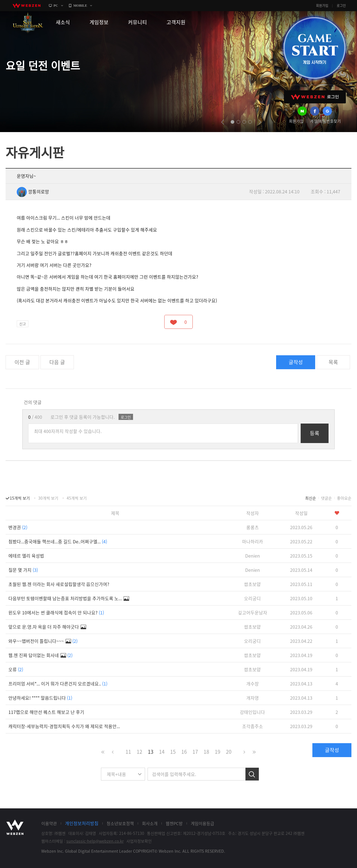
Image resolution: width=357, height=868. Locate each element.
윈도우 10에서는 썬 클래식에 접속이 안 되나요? (56, 612)
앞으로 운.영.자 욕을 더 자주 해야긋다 (47, 627)
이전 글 (22, 362)
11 (128, 752)
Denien (253, 556)
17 (195, 752)
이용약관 (49, 823)
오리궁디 (252, 598)
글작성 (296, 362)
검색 (252, 774)
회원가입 (322, 6)
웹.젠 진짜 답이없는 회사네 (40, 655)
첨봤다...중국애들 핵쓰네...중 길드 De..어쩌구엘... (58, 541)
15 (173, 752)
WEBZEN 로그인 (315, 97)
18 (206, 752)
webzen (26, 6)
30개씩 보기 (48, 498)
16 (184, 752)
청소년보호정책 (120, 823)
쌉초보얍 (252, 584)
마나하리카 (253, 541)
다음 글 (57, 362)
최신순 (311, 498)
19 (218, 752)
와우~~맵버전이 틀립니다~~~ (43, 641)
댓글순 (326, 498)
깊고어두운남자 (253, 612)
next (260, 122)
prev (223, 122)
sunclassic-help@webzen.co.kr (95, 841)
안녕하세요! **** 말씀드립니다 (40, 698)
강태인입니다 (252, 712)
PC (56, 6)
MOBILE (80, 6)
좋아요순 (344, 498)
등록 (315, 433)
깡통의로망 (33, 191)
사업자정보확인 (139, 841)
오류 (16, 669)
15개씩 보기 (20, 498)
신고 (23, 324)
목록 (333, 362)
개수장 (253, 684)
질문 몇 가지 (23, 570)
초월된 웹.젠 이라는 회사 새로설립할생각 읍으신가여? (59, 584)
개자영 (253, 698)
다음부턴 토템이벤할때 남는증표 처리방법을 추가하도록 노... (69, 598)
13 (151, 752)
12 (139, 752)
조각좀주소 (253, 726)
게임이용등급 (202, 823)
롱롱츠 (253, 527)
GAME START (314, 48)
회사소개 (150, 823)
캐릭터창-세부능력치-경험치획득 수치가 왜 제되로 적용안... (64, 726)
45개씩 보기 (77, 498)
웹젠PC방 (174, 823)
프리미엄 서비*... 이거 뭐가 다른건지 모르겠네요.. (58, 684)
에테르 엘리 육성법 (26, 556)
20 (229, 752)
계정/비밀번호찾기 (325, 121)
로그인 (341, 6)
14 (162, 752)
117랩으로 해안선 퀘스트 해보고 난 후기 (46, 712)
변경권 (18, 527)
